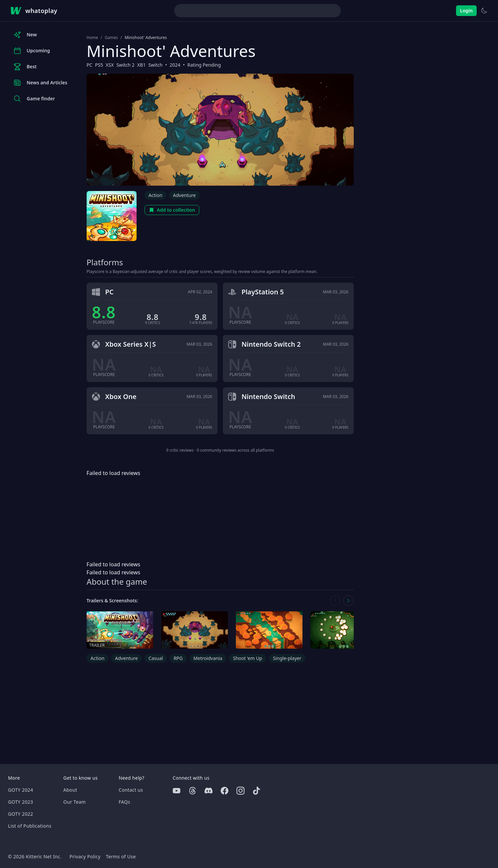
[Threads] (193, 791)
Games (111, 38)
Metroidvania (208, 658)
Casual (156, 658)
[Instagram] (241, 791)
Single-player (287, 658)
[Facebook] (225, 791)
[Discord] (209, 791)
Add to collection (172, 210)
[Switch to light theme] (484, 11)
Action (155, 195)
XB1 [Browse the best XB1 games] (141, 65)
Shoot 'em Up (248, 658)
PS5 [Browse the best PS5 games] (99, 65)
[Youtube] (177, 791)
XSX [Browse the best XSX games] (110, 65)
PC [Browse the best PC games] (89, 65)
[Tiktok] (256, 791)
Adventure (184, 195)
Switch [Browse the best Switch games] (155, 65)
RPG (178, 658)
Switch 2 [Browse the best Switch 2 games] (125, 65)
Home (92, 38)
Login (466, 10)
